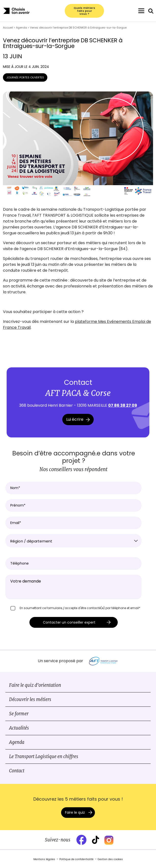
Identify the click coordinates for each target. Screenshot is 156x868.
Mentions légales (44, 859)
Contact (17, 771)
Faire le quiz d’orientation (35, 685)
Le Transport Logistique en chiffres (44, 756)
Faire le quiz (75, 812)
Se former (19, 714)
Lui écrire (78, 419)
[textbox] (73, 541)
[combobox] (73, 541)
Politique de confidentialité (76, 859)
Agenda (17, 742)
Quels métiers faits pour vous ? (84, 11)
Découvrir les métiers (30, 699)
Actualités (19, 728)
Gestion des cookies (110, 859)
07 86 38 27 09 (123, 405)
